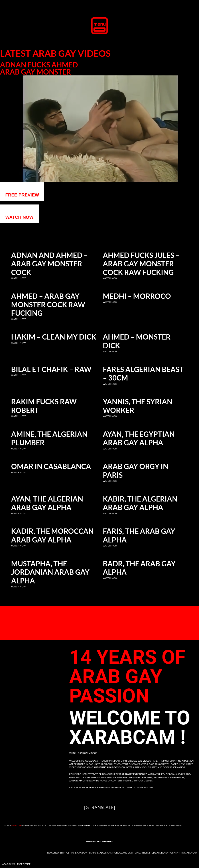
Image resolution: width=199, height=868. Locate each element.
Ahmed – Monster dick (137, 341)
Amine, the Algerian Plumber (49, 438)
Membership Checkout (35, 825)
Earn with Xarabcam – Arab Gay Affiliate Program (151, 825)
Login (8, 825)
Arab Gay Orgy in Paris (136, 471)
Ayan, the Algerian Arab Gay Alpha (47, 503)
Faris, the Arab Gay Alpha (139, 535)
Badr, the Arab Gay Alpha (139, 568)
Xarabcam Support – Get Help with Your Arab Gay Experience (85, 825)
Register (16, 825)
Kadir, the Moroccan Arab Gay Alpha (52, 535)
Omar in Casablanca (51, 466)
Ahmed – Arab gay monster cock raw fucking (48, 305)
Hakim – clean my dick (54, 337)
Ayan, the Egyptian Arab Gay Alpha (139, 438)
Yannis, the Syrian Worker (138, 406)
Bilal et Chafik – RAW (51, 369)
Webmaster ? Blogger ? (100, 841)
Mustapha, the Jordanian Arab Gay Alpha (50, 572)
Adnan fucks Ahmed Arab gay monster (39, 68)
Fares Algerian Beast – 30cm (143, 374)
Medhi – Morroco (137, 296)
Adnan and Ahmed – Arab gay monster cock (49, 264)
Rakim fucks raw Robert (44, 406)
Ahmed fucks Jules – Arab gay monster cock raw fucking (141, 264)
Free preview (22, 195)
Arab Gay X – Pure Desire (16, 864)
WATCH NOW (19, 217)
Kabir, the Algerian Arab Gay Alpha (140, 503)
